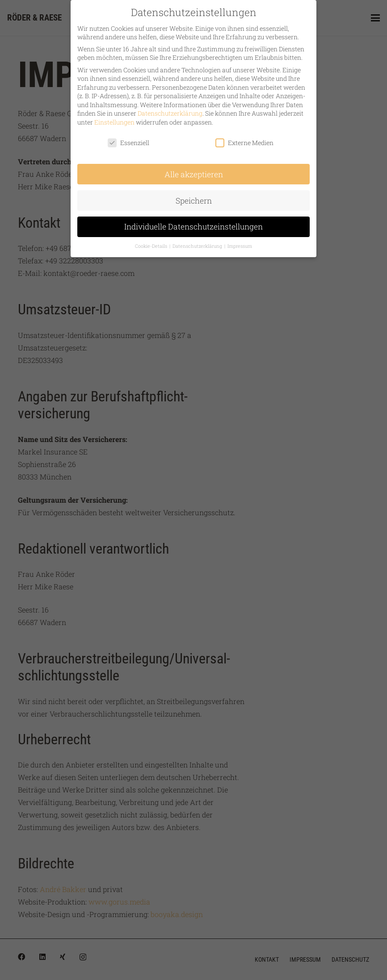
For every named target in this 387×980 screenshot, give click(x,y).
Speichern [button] (194, 197)
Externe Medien (244, 139)
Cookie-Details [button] (152, 243)
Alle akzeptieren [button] (194, 171)
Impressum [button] (240, 243)
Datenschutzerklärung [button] (198, 243)
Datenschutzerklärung (170, 110)
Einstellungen (114, 119)
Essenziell (128, 139)
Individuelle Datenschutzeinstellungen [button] (193, 223)
